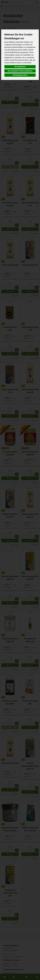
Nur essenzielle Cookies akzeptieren (20, 71)
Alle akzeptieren (20, 67)
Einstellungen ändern (20, 75)
